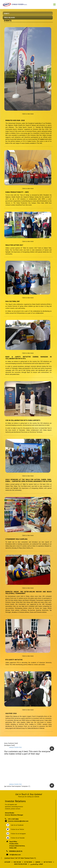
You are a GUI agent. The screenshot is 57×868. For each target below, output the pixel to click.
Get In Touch (48, 862)
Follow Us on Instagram (18, 834)
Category (7, 862)
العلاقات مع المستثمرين (37, 864)
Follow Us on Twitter (17, 829)
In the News (28, 862)
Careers (38, 862)
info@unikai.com (15, 855)
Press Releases (9, 17)
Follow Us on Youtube (17, 838)
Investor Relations (21, 864)
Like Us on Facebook (17, 825)
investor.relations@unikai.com (18, 821)
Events (7, 14)
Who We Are (17, 862)
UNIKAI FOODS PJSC (15, 747)
